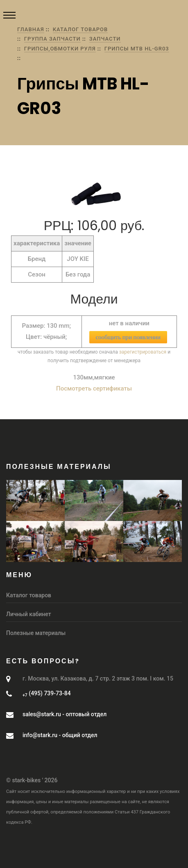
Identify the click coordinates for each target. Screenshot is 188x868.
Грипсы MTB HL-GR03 (137, 49)
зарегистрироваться (143, 352)
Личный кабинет (29, 614)
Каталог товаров (80, 29)
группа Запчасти (52, 39)
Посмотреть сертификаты (94, 388)
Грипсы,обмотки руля (60, 49)
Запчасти (105, 39)
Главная (31, 29)
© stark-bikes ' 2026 (32, 780)
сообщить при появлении (128, 337)
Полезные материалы (36, 633)
